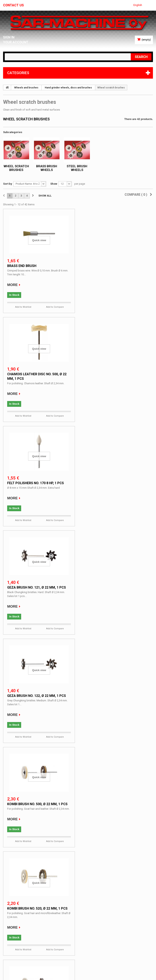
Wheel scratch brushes (16, 168)
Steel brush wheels (77, 168)
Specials (14, 895)
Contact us (14, 5)
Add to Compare (55, 307)
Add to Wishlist (23, 307)
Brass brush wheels (47, 168)
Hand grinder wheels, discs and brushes (68, 88)
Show (54, 184)
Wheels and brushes (26, 88)
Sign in (9, 37)
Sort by (8, 184)
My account (14, 924)
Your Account (16, 42)
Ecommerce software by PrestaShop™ (28, 969)
